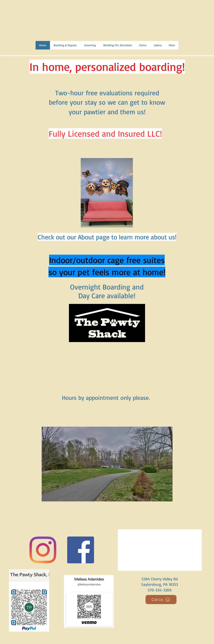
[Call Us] (161, 600)
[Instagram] (43, 550)
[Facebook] (81, 550)
